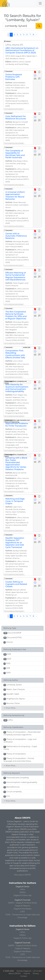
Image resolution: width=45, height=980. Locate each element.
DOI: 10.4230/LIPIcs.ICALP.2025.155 (14, 451)
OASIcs (23, 892)
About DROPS (15, 973)
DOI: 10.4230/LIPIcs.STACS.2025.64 (14, 611)
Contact (24, 976)
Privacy (36, 973)
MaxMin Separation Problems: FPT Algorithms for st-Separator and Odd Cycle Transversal (15, 543)
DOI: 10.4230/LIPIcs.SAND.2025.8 (13, 531)
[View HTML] (39, 72)
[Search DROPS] (19, 26)
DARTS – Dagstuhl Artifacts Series (23, 903)
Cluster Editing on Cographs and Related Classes (16, 584)
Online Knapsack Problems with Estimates (14, 77)
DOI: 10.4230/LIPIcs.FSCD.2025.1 (13, 377)
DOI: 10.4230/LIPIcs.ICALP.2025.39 (14, 492)
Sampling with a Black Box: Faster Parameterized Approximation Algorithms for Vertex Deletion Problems (16, 464)
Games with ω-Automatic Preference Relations (16, 236)
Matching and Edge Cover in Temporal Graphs (15, 501)
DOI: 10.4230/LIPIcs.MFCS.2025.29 (14, 226)
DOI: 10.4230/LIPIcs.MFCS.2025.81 (14, 304)
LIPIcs (23, 889)
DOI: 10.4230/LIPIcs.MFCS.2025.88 (14, 143)
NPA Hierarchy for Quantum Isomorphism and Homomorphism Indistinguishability (17, 388)
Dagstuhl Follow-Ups (22, 895)
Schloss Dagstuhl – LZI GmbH (29, 971)
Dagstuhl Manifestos (22, 909)
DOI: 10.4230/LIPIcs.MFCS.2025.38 (14, 185)
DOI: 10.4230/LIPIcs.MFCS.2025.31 (14, 266)
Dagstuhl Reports (23, 906)
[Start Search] (39, 26)
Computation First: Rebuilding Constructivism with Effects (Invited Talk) (15, 354)
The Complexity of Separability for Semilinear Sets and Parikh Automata (15, 154)
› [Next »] (36, 35)
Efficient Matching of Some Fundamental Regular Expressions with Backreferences (16, 276)
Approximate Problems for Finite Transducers (17, 425)
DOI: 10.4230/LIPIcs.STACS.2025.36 (14, 575)
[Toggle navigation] (40, 3)
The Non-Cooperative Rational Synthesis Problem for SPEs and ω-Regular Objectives (16, 315)
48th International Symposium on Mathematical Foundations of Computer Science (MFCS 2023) (22, 50)
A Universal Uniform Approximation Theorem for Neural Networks (15, 196)
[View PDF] (35, 72)
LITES (22, 912)
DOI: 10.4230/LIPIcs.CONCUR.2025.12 (15, 343)
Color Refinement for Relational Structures (16, 117)
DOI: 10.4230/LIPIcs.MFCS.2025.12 (14, 109)
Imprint (27, 973)
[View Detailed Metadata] (35, 76)
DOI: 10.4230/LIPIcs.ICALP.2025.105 (14, 416)
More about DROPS (23, 875)
